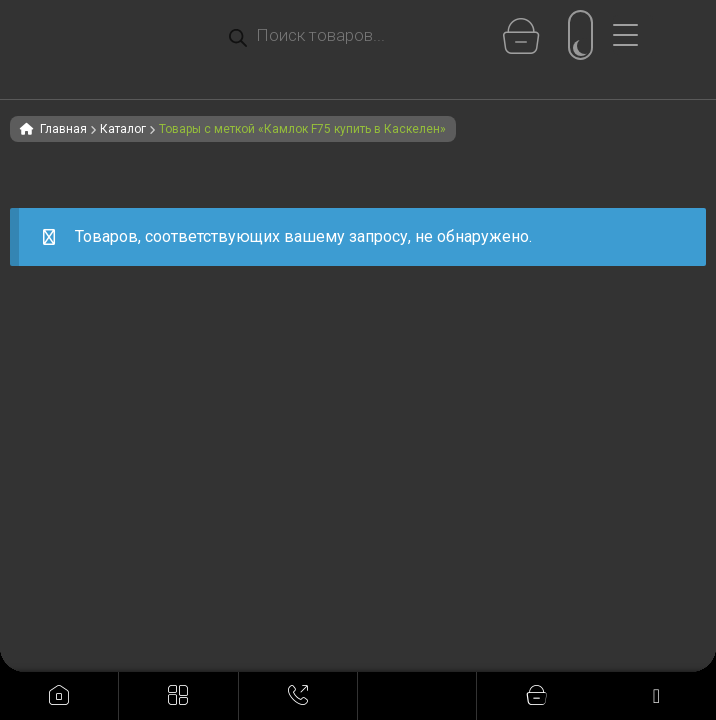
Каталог (123, 129)
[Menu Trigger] (633, 35)
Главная (63, 129)
